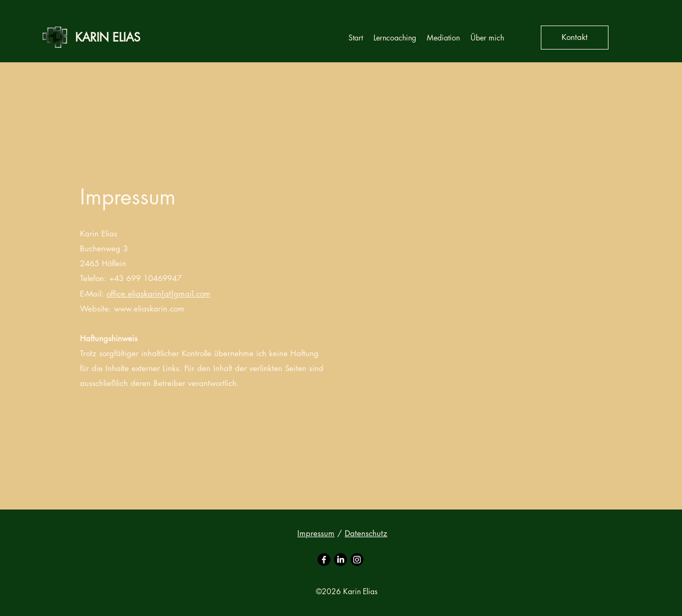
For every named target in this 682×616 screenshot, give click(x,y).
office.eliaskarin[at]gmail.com (159, 294)
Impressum (316, 533)
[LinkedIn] (340, 560)
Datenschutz (366, 533)
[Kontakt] (575, 38)
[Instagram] (357, 560)
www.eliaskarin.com (149, 309)
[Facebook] (324, 560)
